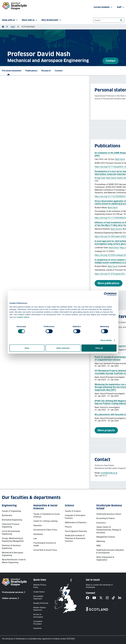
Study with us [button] (10, 20)
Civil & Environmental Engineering (11, 533)
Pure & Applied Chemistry (76, 531)
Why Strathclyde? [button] (51, 20)
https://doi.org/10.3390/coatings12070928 (24, 255)
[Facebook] (89, 598)
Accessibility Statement (38, 597)
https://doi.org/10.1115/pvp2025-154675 (24, 167)
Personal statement (12, 71)
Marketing (101, 541)
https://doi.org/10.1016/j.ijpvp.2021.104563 (24, 274)
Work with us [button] (30, 20)
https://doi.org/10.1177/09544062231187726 (26, 218)
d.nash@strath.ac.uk (20, 473)
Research (46, 71)
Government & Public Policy (45, 530)
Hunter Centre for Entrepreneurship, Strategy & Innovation (109, 530)
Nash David (31, 159)
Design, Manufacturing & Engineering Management (13, 540)
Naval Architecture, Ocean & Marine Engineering (14, 561)
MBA (98, 546)
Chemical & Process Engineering (11, 525)
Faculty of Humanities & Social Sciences (46, 515)
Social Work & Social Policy (45, 550)
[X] (103, 598)
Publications (31, 71)
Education (38, 525)
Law (35, 538)
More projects (17, 430)
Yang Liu (34, 248)
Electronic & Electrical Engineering (11, 547)
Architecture (7, 515)
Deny (27, 348)
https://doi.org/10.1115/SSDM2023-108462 (25, 196)
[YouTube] (96, 598)
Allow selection (63, 348)
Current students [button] (103, 7)
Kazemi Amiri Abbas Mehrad (40, 178)
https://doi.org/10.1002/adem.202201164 (24, 236)
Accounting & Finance (106, 518)
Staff (13, 27)
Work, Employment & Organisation (105, 558)
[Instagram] (109, 598)
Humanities (38, 534)
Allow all (99, 348)
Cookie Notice (39, 592)
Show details (106, 340)
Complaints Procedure (38, 623)
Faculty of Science (73, 511)
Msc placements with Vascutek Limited (24, 414)
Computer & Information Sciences (75, 517)
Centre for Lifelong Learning (45, 521)
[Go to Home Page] (3, 27)
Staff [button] (121, 7)
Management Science (106, 537)
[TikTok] (115, 598)
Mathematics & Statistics (76, 523)
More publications (20, 283)
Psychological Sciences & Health (45, 544)
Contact (111, 61)
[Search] (121, 20)
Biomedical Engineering (12, 520)
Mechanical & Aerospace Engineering (12, 554)
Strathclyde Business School (109, 514)
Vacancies (37, 628)
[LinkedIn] (121, 598)
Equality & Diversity (41, 603)
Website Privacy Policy (40, 586)
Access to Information (38, 616)
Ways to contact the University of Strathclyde (99, 586)
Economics (101, 523)
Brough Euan (11, 178)
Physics (68, 527)
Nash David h (27, 229)
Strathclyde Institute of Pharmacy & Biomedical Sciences (75, 538)
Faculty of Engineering (11, 511)
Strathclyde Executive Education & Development (110, 551)
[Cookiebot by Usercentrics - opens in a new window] (106, 294)
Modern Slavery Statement (40, 609)
